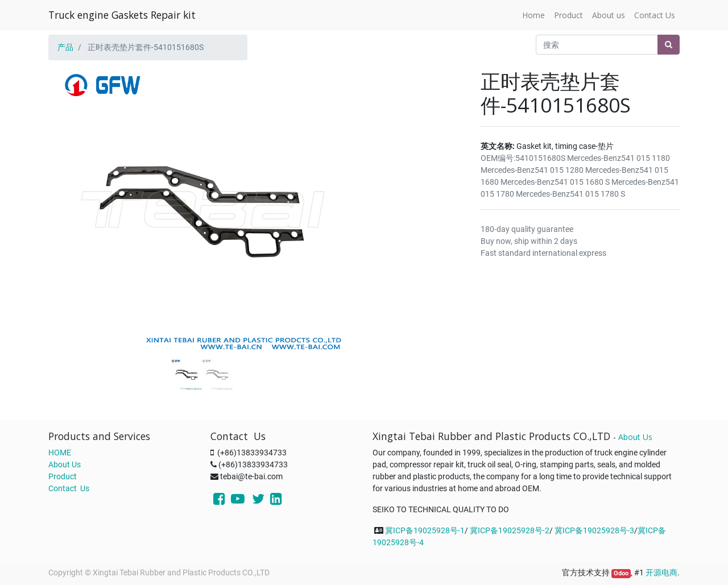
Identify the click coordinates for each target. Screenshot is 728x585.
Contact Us (69, 488)
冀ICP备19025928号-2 (510, 530)
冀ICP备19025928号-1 (425, 530)
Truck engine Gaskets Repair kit (122, 15)
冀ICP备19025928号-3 (594, 530)
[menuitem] (533, 15)
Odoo (621, 573)
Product (63, 476)
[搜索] (669, 45)
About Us (65, 464)
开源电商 (661, 572)
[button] (71, 183)
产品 (65, 47)
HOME (60, 453)
